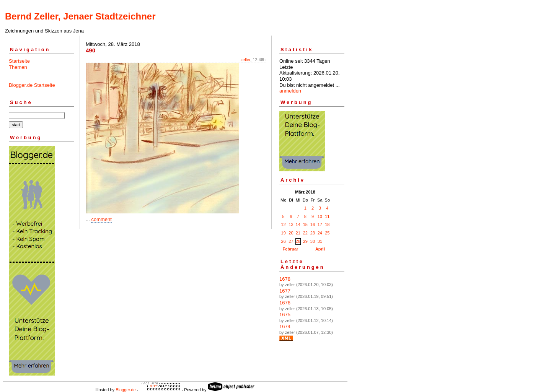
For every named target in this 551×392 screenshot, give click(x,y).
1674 (285, 326)
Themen (18, 67)
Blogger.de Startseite (32, 85)
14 (298, 224)
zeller (246, 60)
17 (320, 224)
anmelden (290, 91)
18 (327, 224)
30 (313, 241)
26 (284, 241)
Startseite (19, 61)
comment (101, 219)
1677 (285, 291)
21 (298, 233)
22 (305, 233)
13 (291, 224)
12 (284, 224)
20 (291, 233)
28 (298, 241)
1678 (285, 279)
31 (320, 241)
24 (320, 233)
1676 (285, 303)
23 (313, 233)
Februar (290, 249)
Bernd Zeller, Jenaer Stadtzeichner (80, 16)
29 (305, 241)
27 (291, 241)
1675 (285, 315)
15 (305, 224)
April (320, 249)
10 (320, 216)
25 (327, 233)
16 (313, 224)
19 (284, 233)
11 (327, 216)
